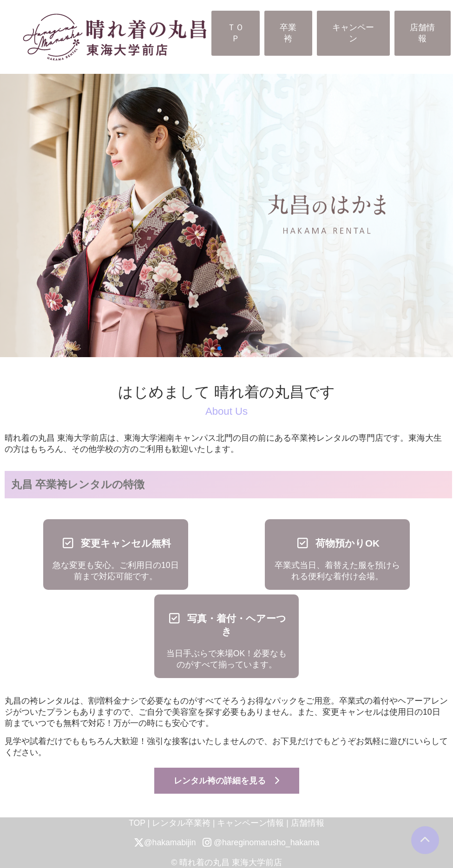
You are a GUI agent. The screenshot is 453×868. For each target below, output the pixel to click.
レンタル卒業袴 (181, 823)
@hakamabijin (165, 842)
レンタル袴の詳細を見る (226, 781)
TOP (137, 823)
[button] (219, 348)
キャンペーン (353, 33)
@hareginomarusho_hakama (261, 842)
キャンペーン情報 (250, 823)
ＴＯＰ (236, 33)
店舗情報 (422, 33)
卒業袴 (288, 33)
